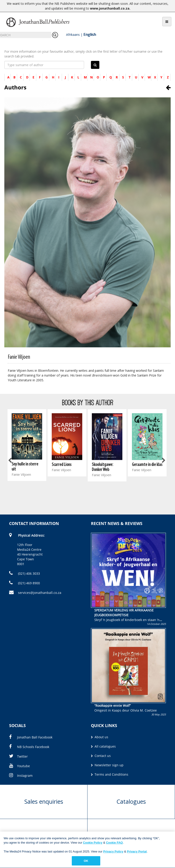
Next (163, 461)
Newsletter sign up (107, 765)
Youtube (19, 766)
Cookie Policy (93, 845)
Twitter (18, 756)
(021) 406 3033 (24, 573)
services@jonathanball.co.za (35, 593)
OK (86, 863)
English (90, 34)
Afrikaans (73, 35)
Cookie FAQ (114, 845)
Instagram (21, 776)
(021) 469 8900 (24, 583)
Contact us (101, 756)
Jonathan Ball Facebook (31, 737)
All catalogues (103, 746)
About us (100, 737)
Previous (10, 461)
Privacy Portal (137, 854)
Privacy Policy (113, 854)
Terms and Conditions (110, 774)
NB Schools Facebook (29, 747)
